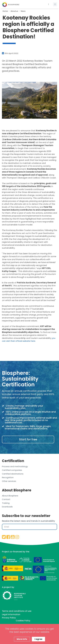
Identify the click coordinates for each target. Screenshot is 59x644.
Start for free (28, 439)
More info (22, 639)
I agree (38, 639)
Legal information (11, 614)
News (23, 11)
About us (14, 11)
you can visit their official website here (29, 340)
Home (5, 11)
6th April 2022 (10, 53)
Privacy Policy (9, 618)
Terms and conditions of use (17, 611)
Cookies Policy (23, 621)
